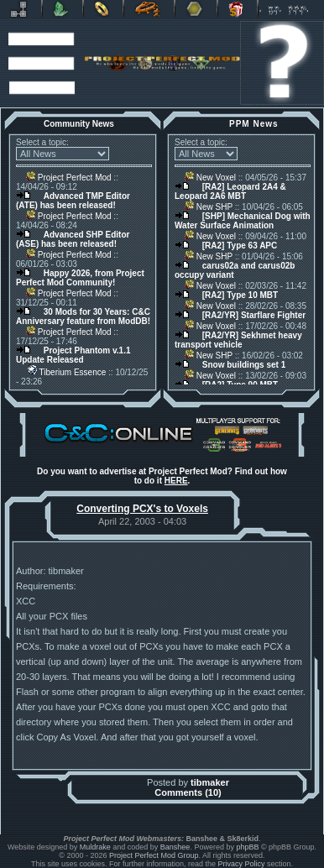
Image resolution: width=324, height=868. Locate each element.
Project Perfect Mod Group (154, 855)
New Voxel (210, 178)
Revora (21, 9)
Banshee (175, 847)
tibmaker (210, 782)
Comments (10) (188, 792)
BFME (103, 9)
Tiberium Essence (66, 372)
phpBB (247, 847)
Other (196, 9)
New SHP (209, 207)
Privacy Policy (242, 864)
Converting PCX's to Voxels (142, 509)
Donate (238, 9)
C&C (63, 9)
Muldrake (95, 847)
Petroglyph (149, 9)
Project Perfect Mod (69, 178)
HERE (176, 481)
